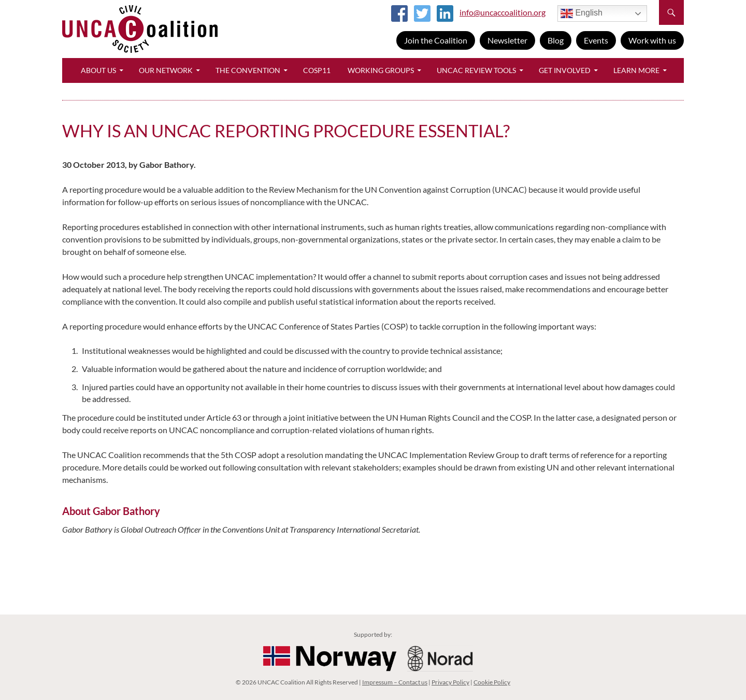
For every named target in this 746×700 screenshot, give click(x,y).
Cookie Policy (492, 682)
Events (596, 40)
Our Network (166, 70)
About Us (98, 70)
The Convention (248, 70)
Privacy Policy (450, 682)
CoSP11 (317, 70)
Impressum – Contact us (395, 682)
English (582, 13)
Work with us (652, 40)
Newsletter (507, 40)
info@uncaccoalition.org (503, 12)
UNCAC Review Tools (476, 70)
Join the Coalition (436, 40)
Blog (556, 40)
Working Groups (381, 70)
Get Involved (565, 70)
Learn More (636, 70)
